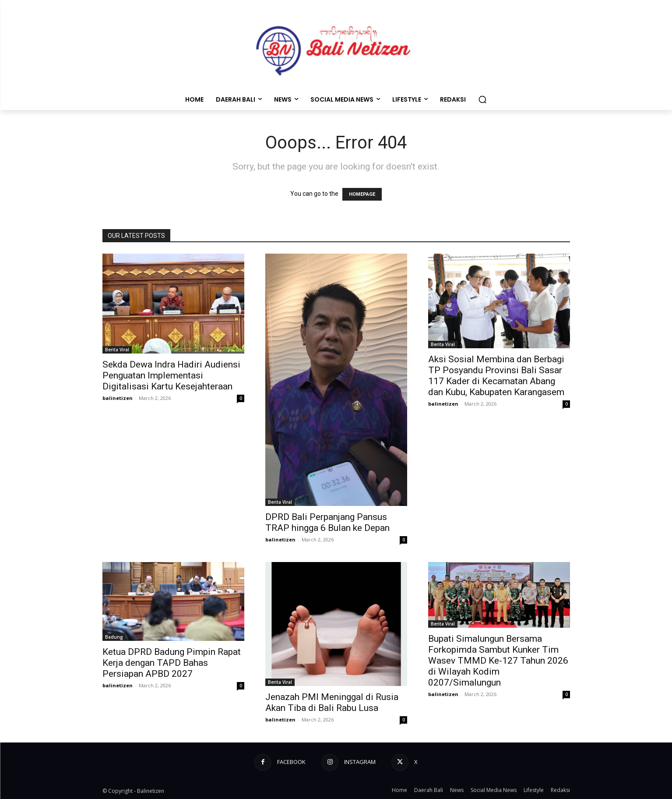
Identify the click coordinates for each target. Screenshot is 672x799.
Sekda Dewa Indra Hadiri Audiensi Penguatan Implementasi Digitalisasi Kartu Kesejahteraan (171, 375)
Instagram (360, 762)
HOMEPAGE (362, 194)
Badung (114, 637)
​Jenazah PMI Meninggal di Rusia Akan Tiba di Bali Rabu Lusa (332, 702)
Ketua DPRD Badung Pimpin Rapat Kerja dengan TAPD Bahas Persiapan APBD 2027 (172, 663)
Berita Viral (117, 350)
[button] (482, 99)
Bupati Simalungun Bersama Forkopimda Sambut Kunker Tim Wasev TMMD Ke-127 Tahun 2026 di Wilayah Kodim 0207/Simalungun (498, 661)
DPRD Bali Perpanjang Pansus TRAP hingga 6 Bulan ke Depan (327, 522)
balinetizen (118, 398)
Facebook (291, 762)
